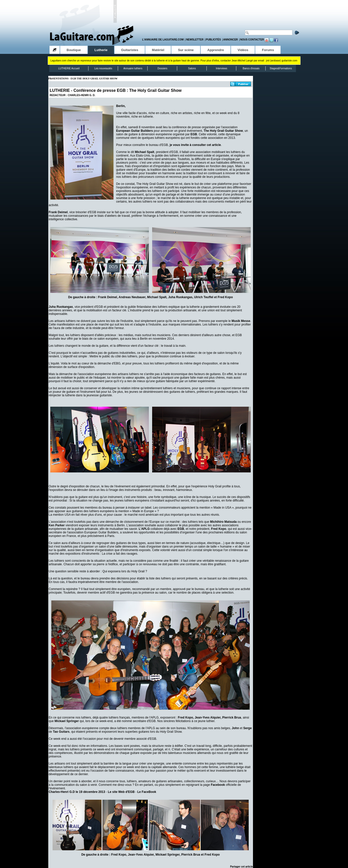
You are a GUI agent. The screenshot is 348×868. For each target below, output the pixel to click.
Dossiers (162, 68)
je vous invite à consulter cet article (195, 145)
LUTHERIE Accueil (69, 68)
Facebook (218, 785)
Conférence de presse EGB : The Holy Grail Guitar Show (128, 90)
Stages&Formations (281, 68)
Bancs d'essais (251, 68)
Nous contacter (252, 40)
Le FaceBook (147, 792)
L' (144, 529)
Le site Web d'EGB (121, 792)
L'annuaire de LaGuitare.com (163, 40)
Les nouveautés (103, 68)
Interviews (222, 68)
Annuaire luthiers (133, 68)
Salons (192, 68)
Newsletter (195, 40)
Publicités (213, 40)
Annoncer (230, 40)
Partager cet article (241, 867)
